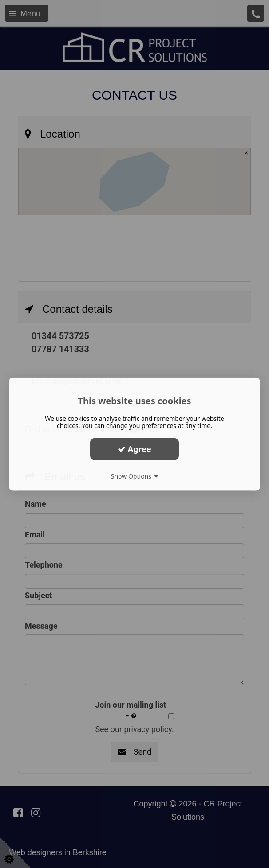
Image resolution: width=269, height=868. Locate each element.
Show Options (135, 476)
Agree (134, 449)
